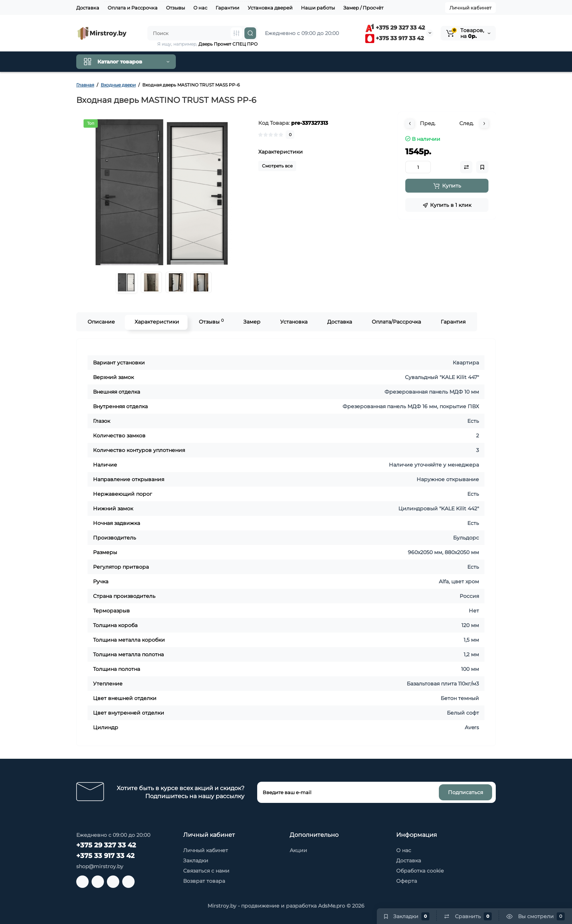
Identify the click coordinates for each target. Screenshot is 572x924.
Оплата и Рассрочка (133, 8)
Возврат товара (204, 881)
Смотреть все (277, 166)
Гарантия (452, 322)
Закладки (196, 861)
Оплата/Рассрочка (396, 322)
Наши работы (318, 8)
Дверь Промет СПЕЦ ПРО (228, 44)
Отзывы (175, 8)
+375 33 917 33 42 (395, 38)
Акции (298, 850)
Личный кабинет (470, 8)
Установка (293, 322)
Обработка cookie (420, 871)
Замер (251, 322)
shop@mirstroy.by (100, 866)
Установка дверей (270, 8)
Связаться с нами (206, 871)
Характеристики (156, 322)
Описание (101, 322)
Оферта (407, 881)
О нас (200, 8)
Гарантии (227, 8)
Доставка (88, 8)
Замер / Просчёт (363, 8)
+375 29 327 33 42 (395, 28)
